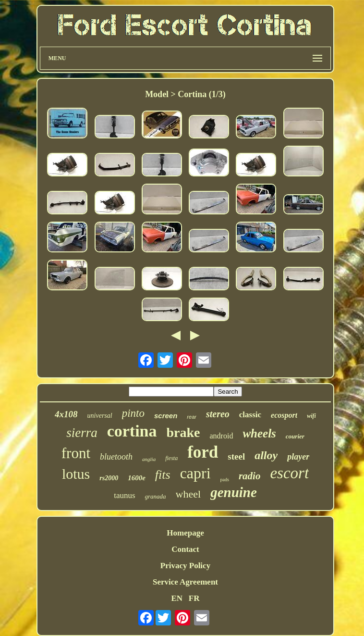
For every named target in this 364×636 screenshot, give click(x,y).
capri (195, 473)
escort (289, 473)
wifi (311, 416)
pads (225, 480)
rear (192, 417)
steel (236, 456)
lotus (76, 474)
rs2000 (109, 478)
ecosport (284, 415)
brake (183, 432)
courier (295, 436)
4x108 (66, 414)
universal (100, 416)
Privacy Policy (185, 566)
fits (163, 475)
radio (250, 476)
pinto (133, 413)
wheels (259, 433)
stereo (218, 414)
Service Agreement (185, 582)
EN (177, 598)
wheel (188, 494)
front (76, 453)
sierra (82, 433)
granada (156, 496)
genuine (234, 492)
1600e (137, 478)
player (298, 457)
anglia (149, 459)
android (222, 436)
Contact (185, 549)
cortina (132, 431)
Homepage (185, 533)
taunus (124, 495)
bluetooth (116, 457)
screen (166, 416)
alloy (266, 455)
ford (203, 452)
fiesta (171, 458)
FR (194, 598)
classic (250, 415)
